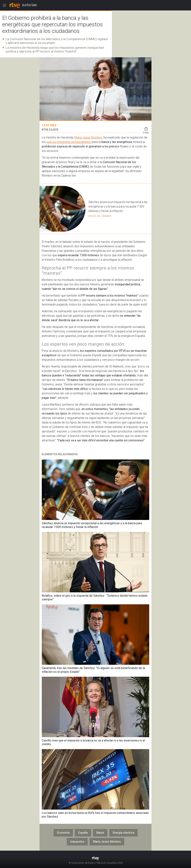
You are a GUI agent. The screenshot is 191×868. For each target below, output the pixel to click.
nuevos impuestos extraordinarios (69, 142)
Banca (100, 833)
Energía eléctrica (123, 833)
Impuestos (77, 842)
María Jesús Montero (88, 137)
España (83, 833)
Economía (63, 833)
